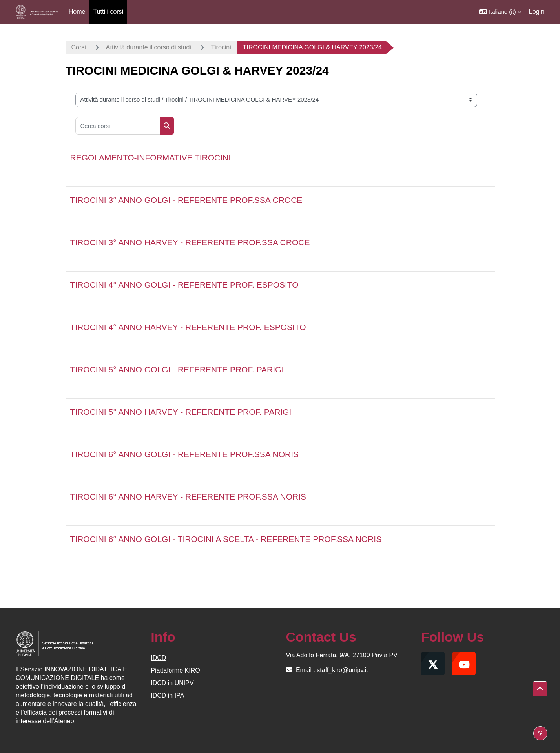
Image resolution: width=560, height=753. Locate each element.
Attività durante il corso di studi (149, 47)
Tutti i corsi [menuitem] (108, 12)
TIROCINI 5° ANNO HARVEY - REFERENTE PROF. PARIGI (181, 412)
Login (537, 12)
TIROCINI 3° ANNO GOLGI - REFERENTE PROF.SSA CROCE (186, 200)
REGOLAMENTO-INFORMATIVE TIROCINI (151, 158)
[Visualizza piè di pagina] (540, 733)
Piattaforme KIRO (175, 670)
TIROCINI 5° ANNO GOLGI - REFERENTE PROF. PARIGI (177, 369)
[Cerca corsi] (118, 126)
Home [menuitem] (77, 12)
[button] (500, 12)
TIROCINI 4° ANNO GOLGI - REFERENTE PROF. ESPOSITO (184, 285)
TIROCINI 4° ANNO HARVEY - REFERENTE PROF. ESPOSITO (188, 327)
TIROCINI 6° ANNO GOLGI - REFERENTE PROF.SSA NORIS (185, 454)
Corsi (79, 47)
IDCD (158, 658)
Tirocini (221, 47)
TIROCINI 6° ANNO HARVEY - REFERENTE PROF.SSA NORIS (188, 497)
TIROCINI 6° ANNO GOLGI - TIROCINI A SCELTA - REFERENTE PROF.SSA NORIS (226, 539)
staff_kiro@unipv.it (342, 670)
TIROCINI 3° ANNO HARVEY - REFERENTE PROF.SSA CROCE (190, 242)
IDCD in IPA (167, 696)
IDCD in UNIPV (172, 683)
